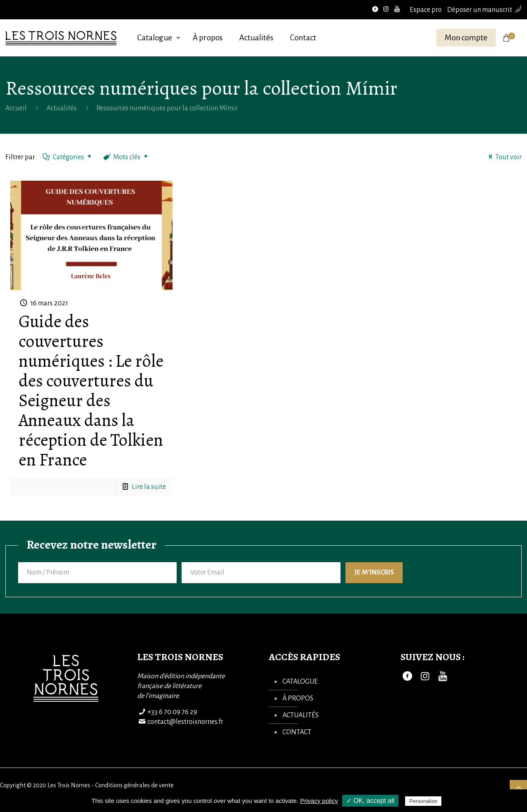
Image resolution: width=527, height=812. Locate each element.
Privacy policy (319, 801)
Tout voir (503, 157)
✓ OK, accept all (370, 801)
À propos (298, 698)
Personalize (423, 801)
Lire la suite (149, 487)
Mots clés (126, 157)
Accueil (16, 108)
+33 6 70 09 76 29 (172, 712)
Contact (297, 732)
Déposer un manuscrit (480, 10)
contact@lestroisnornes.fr (185, 722)
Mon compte (466, 38)
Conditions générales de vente (134, 785)
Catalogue (300, 682)
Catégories (68, 157)
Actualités (62, 108)
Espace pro (426, 10)
